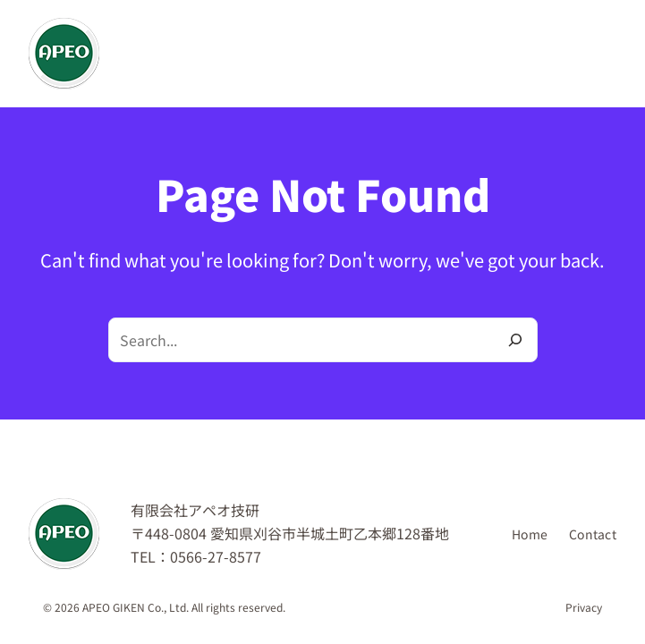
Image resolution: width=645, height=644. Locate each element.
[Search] (515, 340)
